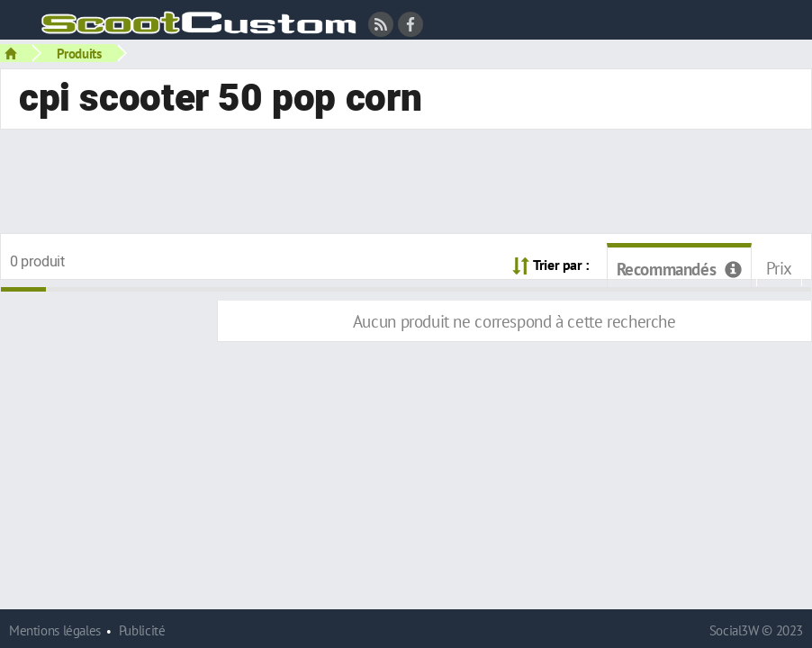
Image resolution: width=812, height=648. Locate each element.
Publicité (142, 630)
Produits (79, 53)
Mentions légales (55, 630)
